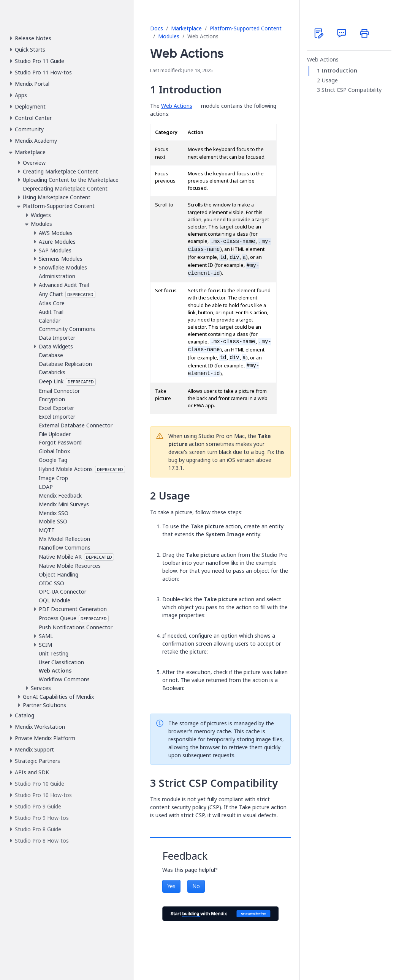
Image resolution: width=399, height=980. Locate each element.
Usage (330, 80)
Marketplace (186, 28)
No (196, 886)
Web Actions (177, 106)
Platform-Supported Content (246, 28)
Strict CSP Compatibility (351, 90)
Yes (171, 886)
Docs (157, 28)
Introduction (339, 71)
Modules (169, 36)
